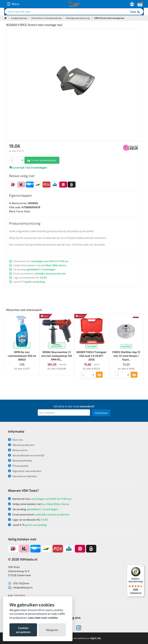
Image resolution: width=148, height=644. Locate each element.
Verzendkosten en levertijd (26, 455)
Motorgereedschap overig (78, 18)
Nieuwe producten (21, 445)
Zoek (135, 12)
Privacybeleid (18, 466)
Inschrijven (101, 413)
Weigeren (52, 630)
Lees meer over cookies (43, 618)
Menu (13, 4)
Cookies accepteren (23, 630)
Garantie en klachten (22, 476)
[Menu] (142, 567)
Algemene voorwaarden (25, 471)
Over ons (15, 440)
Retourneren (18, 450)
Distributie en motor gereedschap (47, 18)
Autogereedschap (19, 18)
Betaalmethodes (20, 460)
